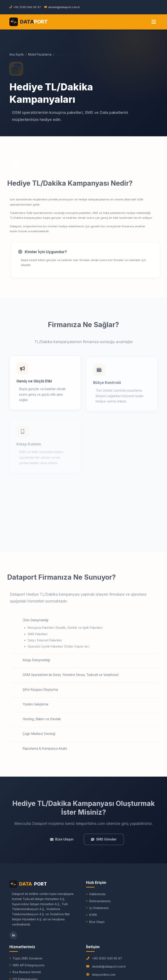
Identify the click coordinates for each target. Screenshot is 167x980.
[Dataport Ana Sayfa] (28, 22)
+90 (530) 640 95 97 (107, 958)
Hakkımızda (97, 894)
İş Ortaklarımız (99, 908)
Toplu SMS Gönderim (27, 958)
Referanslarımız (100, 901)
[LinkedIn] (13, 935)
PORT (28, 884)
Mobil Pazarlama (40, 54)
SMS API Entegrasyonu (29, 965)
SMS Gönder (104, 841)
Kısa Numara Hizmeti (27, 972)
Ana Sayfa (17, 54)
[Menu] (154, 22)
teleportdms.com (104, 975)
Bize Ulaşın (62, 841)
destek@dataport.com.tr (109, 966)
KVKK (93, 915)
